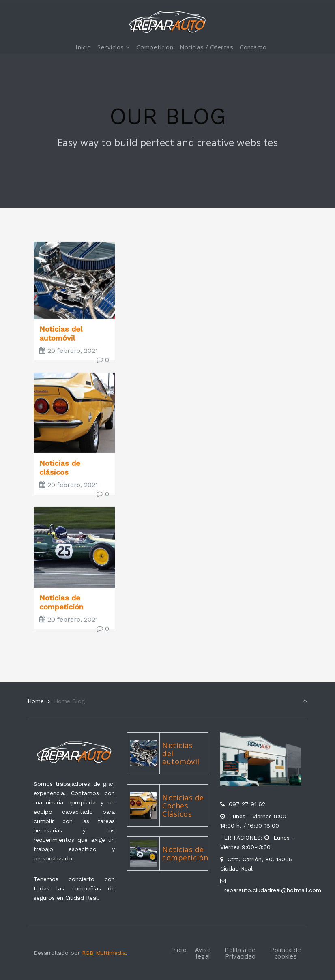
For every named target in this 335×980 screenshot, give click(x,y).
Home (36, 701)
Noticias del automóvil (61, 344)
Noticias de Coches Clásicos (183, 806)
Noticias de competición (61, 612)
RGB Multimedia (104, 953)
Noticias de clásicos (60, 478)
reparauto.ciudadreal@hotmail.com (273, 890)
